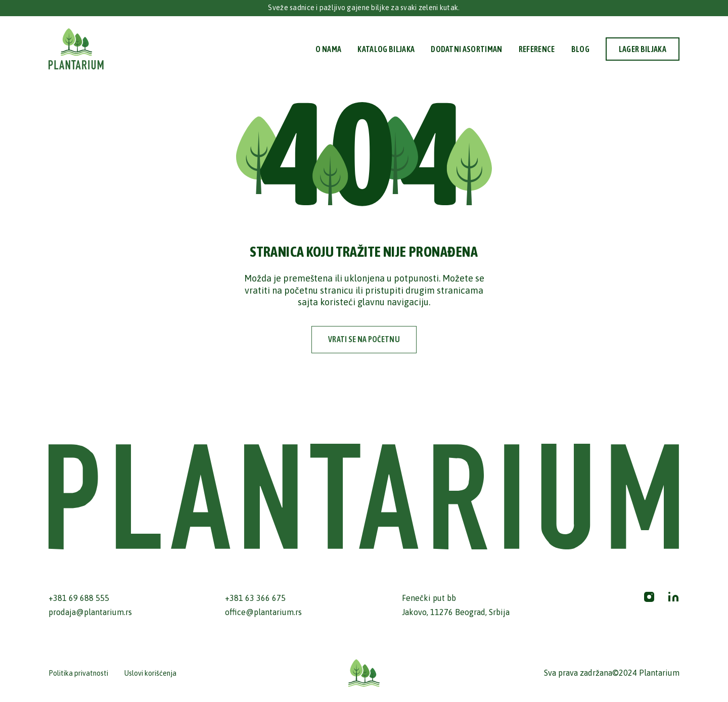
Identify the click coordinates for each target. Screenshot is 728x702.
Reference (537, 49)
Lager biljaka (643, 49)
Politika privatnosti (78, 673)
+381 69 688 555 (79, 598)
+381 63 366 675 (255, 598)
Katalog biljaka (386, 49)
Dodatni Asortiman (466, 49)
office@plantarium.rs (263, 612)
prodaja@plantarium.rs (90, 612)
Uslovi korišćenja (150, 673)
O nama (328, 49)
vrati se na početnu (364, 339)
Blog (580, 49)
